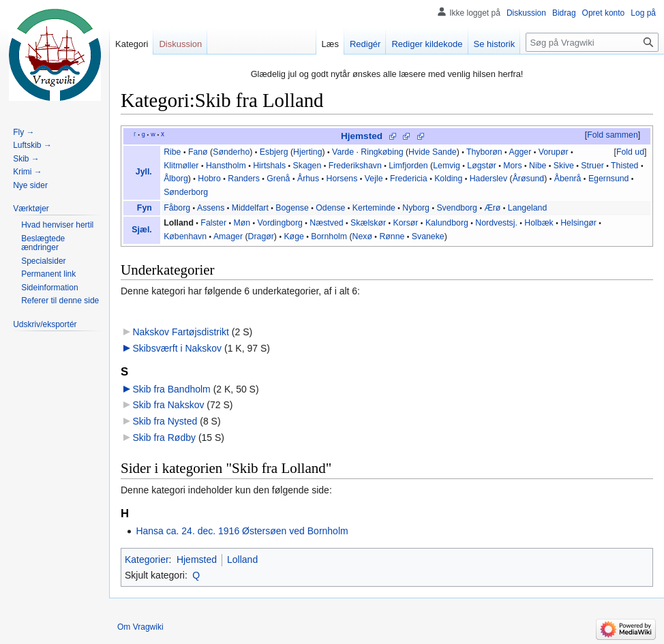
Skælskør (368, 223)
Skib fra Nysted (165, 421)
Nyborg (416, 208)
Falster (213, 223)
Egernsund (609, 179)
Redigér (365, 44)
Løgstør (481, 166)
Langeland (528, 208)
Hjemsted (362, 136)
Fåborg (177, 208)
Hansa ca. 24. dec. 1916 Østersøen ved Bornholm (242, 531)
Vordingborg (280, 223)
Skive (564, 166)
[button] (612, 136)
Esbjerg (274, 152)
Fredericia (409, 179)
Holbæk (539, 223)
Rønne (392, 236)
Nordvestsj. (496, 223)
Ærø (492, 208)
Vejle (374, 179)
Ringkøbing (382, 152)
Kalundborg (447, 223)
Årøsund (529, 179)
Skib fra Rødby (164, 438)
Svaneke (428, 236)
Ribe (172, 152)
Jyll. (144, 172)
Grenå (278, 179)
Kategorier (147, 559)
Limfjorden (408, 166)
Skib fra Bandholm (171, 389)
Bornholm (329, 236)
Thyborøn (484, 152)
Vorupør (554, 152)
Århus (308, 179)
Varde (343, 152)
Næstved (326, 223)
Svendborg (457, 208)
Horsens (342, 179)
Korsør (406, 223)
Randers (244, 179)
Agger (520, 152)
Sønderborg (186, 192)
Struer (592, 166)
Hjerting (307, 152)
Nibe (538, 166)
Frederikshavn (355, 166)
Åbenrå (568, 179)
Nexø (362, 236)
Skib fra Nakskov (168, 405)
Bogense (292, 208)
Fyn (145, 208)
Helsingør (578, 223)
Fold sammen (613, 135)
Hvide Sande (433, 152)
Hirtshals (269, 166)
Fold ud (630, 152)
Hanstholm (226, 166)
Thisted (624, 166)
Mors (512, 166)
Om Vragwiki (140, 627)
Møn (242, 223)
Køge (293, 236)
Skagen (307, 166)
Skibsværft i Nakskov (177, 348)
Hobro (209, 179)
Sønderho (231, 152)
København (185, 236)
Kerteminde (374, 208)
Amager (228, 236)
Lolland (179, 223)
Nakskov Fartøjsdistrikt (181, 332)
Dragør (261, 236)
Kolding (448, 179)
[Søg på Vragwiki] (592, 42)
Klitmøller (181, 166)
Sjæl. (141, 230)
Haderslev (488, 179)
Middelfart (250, 208)
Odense (330, 208)
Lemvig (447, 166)
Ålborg (176, 179)
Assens (211, 208)
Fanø (198, 152)
